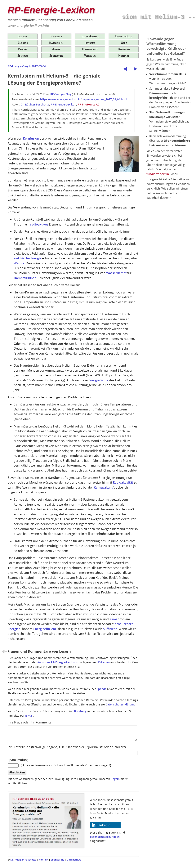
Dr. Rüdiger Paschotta (35, 104)
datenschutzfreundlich (105, 840)
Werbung (90, 56)
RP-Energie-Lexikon (63, 104)
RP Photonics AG (89, 104)
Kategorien (56, 43)
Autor (56, 49)
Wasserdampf (116, 273)
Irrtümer (90, 43)
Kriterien (104, 662)
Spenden (23, 56)
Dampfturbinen (25, 278)
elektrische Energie (28, 258)
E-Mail (29, 716)
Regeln (115, 782)
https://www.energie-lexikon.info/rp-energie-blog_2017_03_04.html (84, 99)
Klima (114, 619)
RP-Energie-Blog (18, 66)
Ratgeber (56, 36)
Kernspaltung (104, 487)
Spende (102, 689)
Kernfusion (31, 138)
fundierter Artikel (158, 174)
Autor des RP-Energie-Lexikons (58, 662)
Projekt (22, 49)
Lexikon (22, 36)
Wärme (19, 263)
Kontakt (124, 56)
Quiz (124, 43)
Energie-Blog (124, 36)
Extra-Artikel (90, 36)
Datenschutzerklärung (120, 704)
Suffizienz (110, 629)
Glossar (23, 43)
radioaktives (39, 224)
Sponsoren (56, 56)
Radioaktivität (123, 482)
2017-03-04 (39, 66)
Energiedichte (98, 380)
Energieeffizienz (45, 629)
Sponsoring (57, 862)
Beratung (124, 49)
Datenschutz (90, 49)
